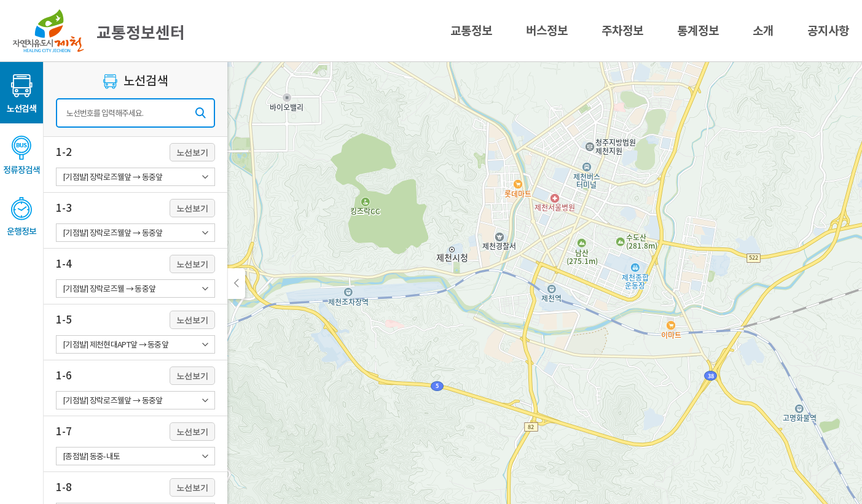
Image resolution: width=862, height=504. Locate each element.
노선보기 (192, 153)
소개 (763, 31)
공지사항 (828, 31)
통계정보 (698, 31)
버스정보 (547, 31)
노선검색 (22, 109)
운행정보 (22, 231)
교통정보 (471, 31)
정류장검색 (22, 170)
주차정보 (622, 31)
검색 (200, 113)
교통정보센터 (99, 31)
